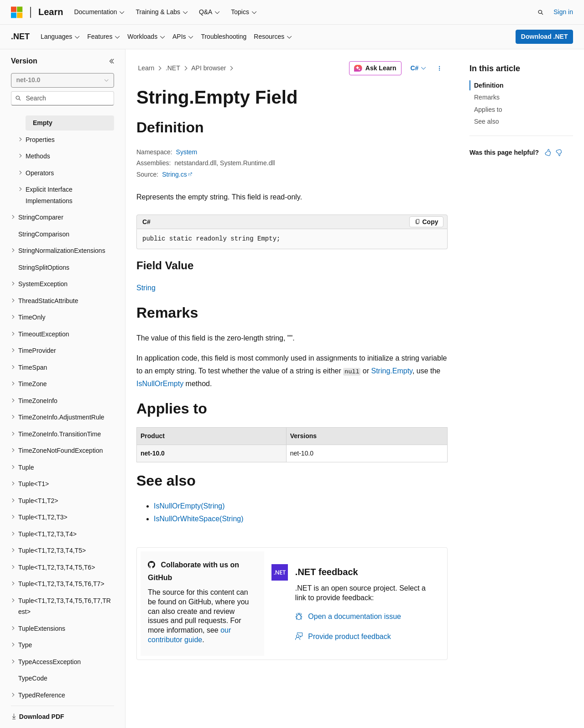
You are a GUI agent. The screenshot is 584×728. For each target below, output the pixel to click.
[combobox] (63, 80)
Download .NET (545, 37)
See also (486, 121)
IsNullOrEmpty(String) (189, 506)
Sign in (563, 12)
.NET (173, 68)
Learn (146, 68)
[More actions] (440, 68)
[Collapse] (112, 61)
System (187, 152)
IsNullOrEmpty (160, 384)
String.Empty (391, 371)
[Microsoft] (17, 12)
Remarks (487, 97)
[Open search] (541, 12)
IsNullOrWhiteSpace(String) (199, 519)
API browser (209, 68)
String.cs (174, 174)
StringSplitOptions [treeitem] (44, 267)
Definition (489, 85)
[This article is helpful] (548, 152)
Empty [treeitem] (43, 123)
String (146, 288)
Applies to (488, 110)
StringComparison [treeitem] (44, 234)
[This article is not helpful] (559, 152)
